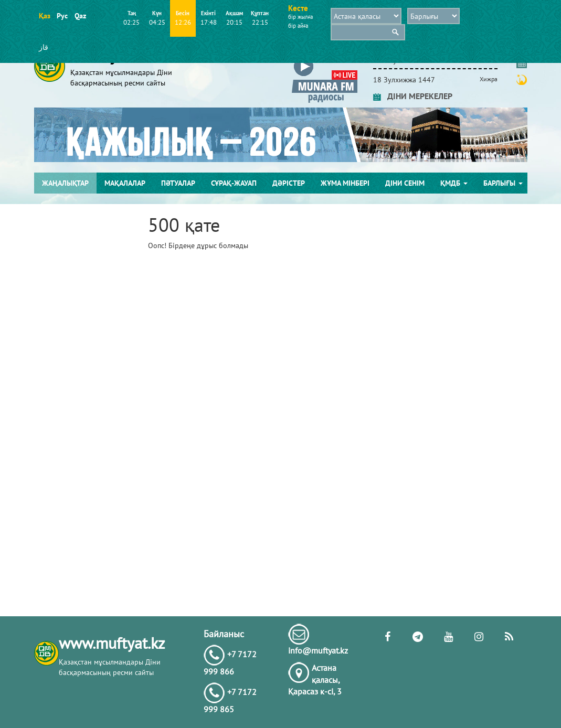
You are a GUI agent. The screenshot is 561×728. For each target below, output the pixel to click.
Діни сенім (405, 183)
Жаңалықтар (65, 183)
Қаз (44, 16)
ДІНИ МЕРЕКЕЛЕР (413, 96)
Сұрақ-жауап (234, 183)
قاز (44, 47)
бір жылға (300, 17)
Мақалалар (125, 183)
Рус (62, 16)
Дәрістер (289, 183)
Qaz (80, 16)
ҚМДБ (454, 183)
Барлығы (503, 183)
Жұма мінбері (345, 183)
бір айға (298, 26)
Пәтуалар (178, 183)
